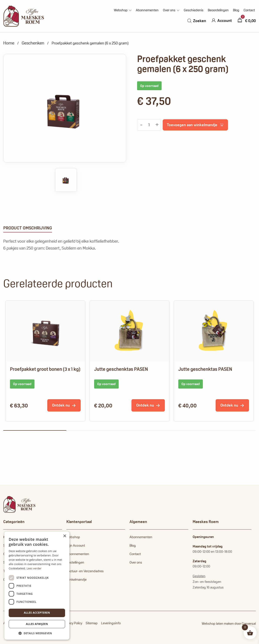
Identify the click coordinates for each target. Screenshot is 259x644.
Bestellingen (75, 562)
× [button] (65, 536)
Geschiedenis (194, 10)
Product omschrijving (28, 228)
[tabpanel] (45, 361)
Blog (236, 10)
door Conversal (245, 624)
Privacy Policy (73, 623)
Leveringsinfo (111, 623)
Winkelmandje (76, 579)
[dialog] (37, 586)
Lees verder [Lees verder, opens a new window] (34, 568)
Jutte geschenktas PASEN (121, 369)
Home (9, 43)
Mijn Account (76, 545)
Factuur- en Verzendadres (85, 571)
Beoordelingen (218, 10)
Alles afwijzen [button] (37, 624)
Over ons (169, 10)
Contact (249, 10)
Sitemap (92, 623)
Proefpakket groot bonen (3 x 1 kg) (45, 369)
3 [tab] (161, 430)
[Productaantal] (149, 125)
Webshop (121, 10)
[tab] (28, 228)
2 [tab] (98, 430)
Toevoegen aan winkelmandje (192, 125)
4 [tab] (224, 430)
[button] (37, 633)
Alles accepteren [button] (37, 613)
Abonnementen (147, 10)
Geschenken (33, 43)
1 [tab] (35, 430)
